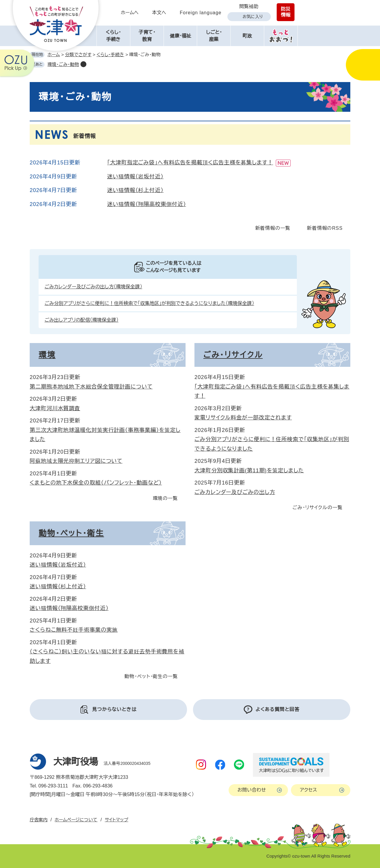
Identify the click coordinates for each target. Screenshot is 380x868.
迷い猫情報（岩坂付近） (135, 177)
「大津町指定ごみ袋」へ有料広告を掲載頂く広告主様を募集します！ (190, 163)
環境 (47, 355)
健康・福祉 (180, 36)
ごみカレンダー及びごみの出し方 (235, 492)
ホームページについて (76, 820)
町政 (247, 36)
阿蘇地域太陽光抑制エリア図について (76, 461)
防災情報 (286, 12)
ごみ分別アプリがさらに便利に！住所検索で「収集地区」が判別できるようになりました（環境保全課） (149, 303)
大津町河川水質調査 (55, 408)
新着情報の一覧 (273, 228)
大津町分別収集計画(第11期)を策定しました (249, 471)
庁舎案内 (39, 820)
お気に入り (253, 17)
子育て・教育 (147, 36)
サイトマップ (117, 820)
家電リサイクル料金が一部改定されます (243, 418)
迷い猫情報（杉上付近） (135, 190)
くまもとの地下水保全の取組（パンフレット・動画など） (96, 483)
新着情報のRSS (325, 228)
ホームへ (130, 13)
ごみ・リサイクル (233, 355)
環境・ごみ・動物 (63, 64)
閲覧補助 (249, 6)
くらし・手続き (113, 36)
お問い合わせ (252, 790)
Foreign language (201, 13)
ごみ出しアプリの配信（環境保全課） (81, 320)
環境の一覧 (166, 498)
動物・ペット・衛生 (71, 533)
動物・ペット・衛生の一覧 (151, 676)
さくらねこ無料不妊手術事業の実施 (74, 630)
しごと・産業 (214, 36)
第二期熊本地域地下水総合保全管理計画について (91, 387)
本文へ (159, 13)
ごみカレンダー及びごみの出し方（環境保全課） (93, 287)
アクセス (308, 790)
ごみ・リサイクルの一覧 (318, 508)
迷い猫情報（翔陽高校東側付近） (147, 204)
